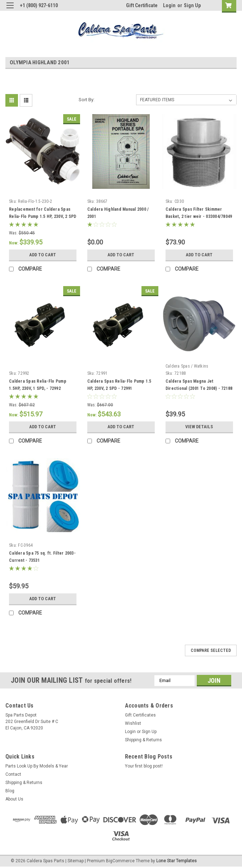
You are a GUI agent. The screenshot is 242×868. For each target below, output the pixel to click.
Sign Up (192, 5)
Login (169, 5)
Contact (13, 774)
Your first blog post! (144, 766)
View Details (199, 427)
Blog (10, 791)
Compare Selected (211, 650)
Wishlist (133, 723)
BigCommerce (120, 861)
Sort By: (87, 100)
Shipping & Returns (143, 740)
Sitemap (76, 861)
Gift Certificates (140, 715)
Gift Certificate (142, 5)
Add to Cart (43, 255)
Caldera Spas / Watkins (187, 366)
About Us (14, 799)
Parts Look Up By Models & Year (37, 766)
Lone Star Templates (176, 861)
